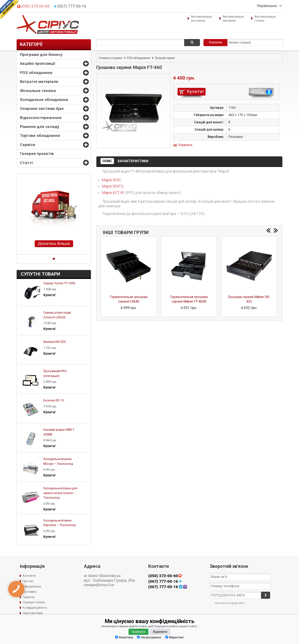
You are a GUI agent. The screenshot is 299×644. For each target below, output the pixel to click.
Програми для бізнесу (41, 55)
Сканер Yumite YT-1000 (59, 283)
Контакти (29, 576)
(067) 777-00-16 (72, 6)
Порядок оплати (34, 602)
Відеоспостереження (41, 118)
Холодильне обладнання (44, 100)
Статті (26, 163)
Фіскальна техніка (38, 91)
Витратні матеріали (39, 82)
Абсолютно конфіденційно (230, 603)
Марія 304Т (111, 180)
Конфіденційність (35, 608)
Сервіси (28, 145)
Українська (267, 6)
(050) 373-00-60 (35, 6)
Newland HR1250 (55, 342)
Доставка (30, 592)
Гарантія (29, 597)
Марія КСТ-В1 (113, 193)
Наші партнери (33, 613)
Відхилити (160, 632)
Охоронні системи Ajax (42, 109)
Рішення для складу (40, 127)
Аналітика (124, 637)
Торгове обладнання (40, 136)
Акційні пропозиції (37, 63)
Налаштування (149, 637)
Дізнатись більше (54, 243)
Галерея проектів (37, 154)
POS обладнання (36, 73)
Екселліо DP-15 (54, 400)
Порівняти (185, 145)
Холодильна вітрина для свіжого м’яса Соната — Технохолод (60, 493)
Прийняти (138, 632)
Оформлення (32, 586)
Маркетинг (175, 637)
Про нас (28, 581)
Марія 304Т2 (112, 186)
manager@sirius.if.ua (99, 585)
